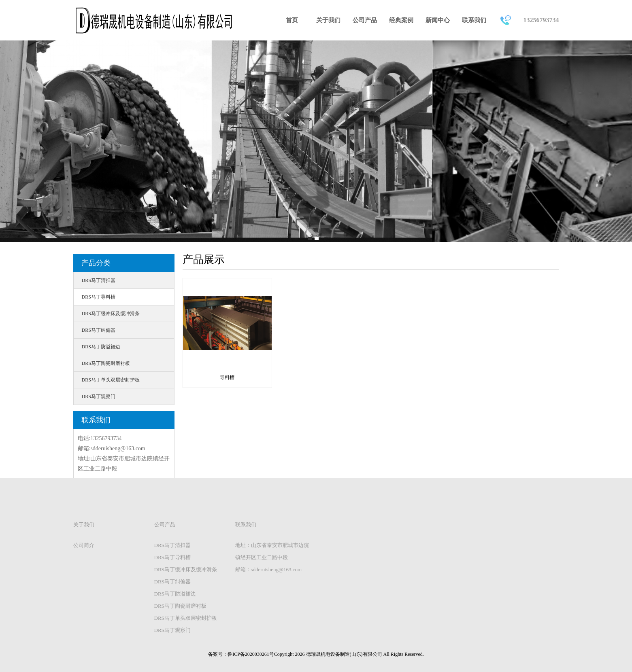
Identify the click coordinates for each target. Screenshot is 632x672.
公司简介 (84, 545)
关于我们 (328, 20)
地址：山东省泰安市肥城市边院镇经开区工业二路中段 (272, 551)
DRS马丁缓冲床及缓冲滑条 (111, 314)
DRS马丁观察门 (99, 396)
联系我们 (474, 20)
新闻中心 (438, 20)
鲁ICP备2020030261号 (251, 654)
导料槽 (227, 377)
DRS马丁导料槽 (99, 297)
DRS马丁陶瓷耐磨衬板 (106, 363)
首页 (292, 20)
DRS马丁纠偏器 (99, 330)
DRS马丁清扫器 (99, 280)
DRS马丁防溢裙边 (101, 347)
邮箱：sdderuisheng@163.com (269, 569)
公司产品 (365, 20)
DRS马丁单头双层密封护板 (111, 380)
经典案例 (401, 20)
